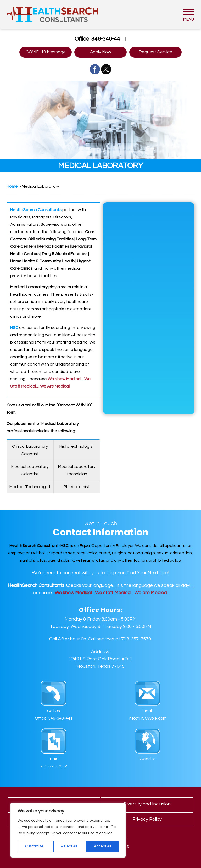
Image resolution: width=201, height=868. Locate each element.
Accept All (102, 846)
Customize (34, 846)
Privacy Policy (147, 819)
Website (148, 759)
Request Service (155, 52)
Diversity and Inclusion (147, 804)
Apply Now (101, 52)
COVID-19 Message (46, 52)
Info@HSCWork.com (147, 718)
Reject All (69, 846)
